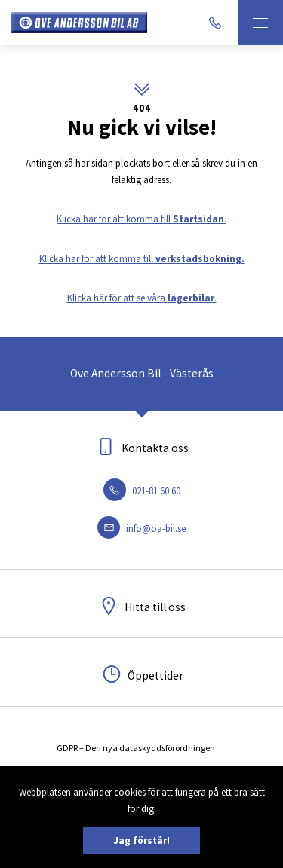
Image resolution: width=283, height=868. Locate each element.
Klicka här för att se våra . (142, 298)
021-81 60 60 (142, 491)
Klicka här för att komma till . (141, 219)
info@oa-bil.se (141, 529)
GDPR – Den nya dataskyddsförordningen (136, 748)
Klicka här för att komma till (142, 259)
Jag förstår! (141, 840)
